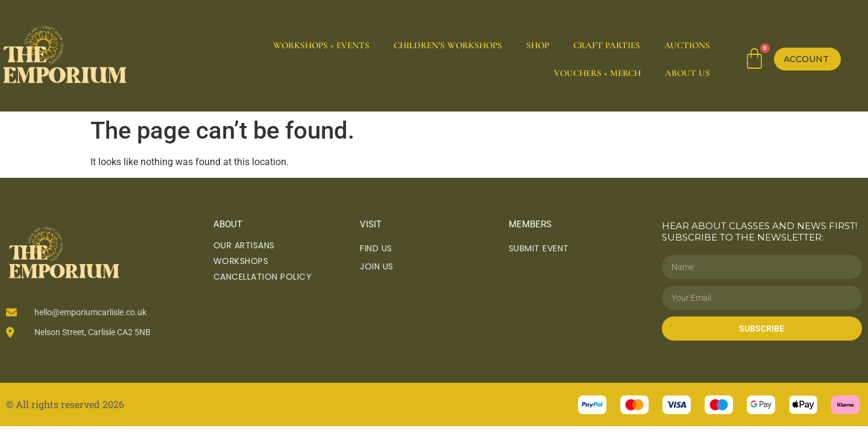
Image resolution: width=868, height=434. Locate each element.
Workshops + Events (321, 45)
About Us (687, 73)
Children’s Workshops (448, 45)
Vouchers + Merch (597, 73)
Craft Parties (607, 45)
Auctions (687, 45)
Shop (538, 45)
